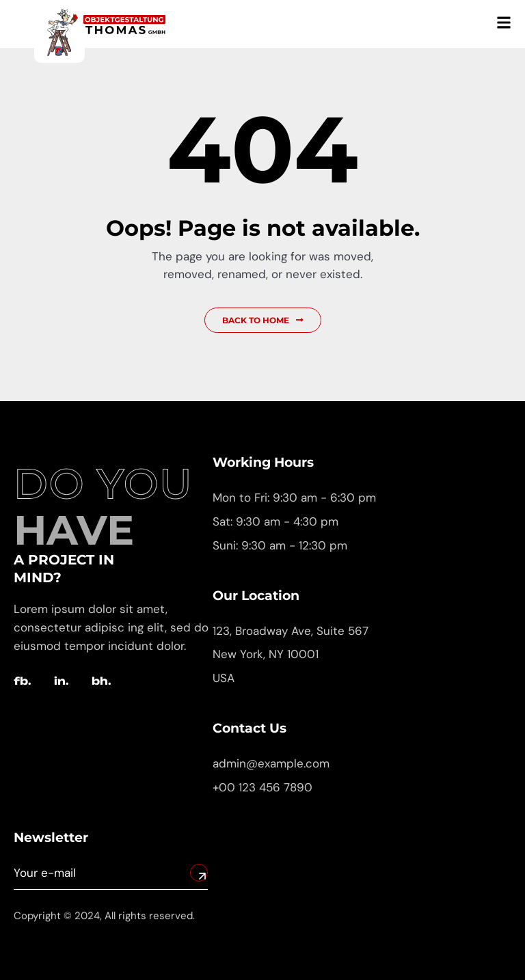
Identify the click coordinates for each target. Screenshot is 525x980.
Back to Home (263, 320)
